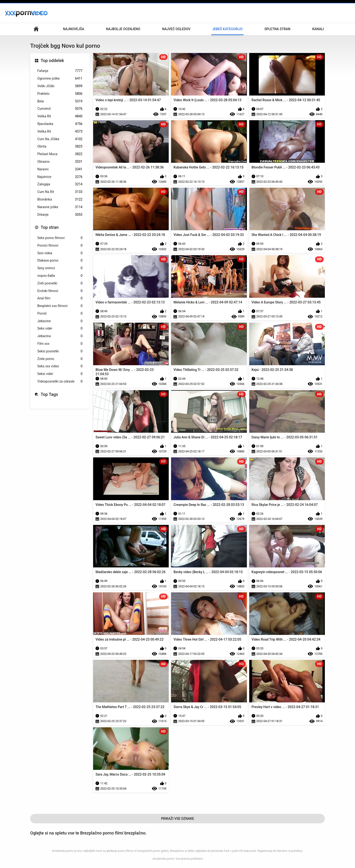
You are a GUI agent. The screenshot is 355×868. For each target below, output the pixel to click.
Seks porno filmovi (60, 238)
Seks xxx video (60, 366)
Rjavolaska (60, 124)
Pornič (60, 314)
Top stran (50, 227)
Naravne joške (60, 207)
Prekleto (60, 94)
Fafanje (60, 71)
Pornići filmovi (60, 246)
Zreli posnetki (60, 283)
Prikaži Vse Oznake (178, 819)
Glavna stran (36, 29)
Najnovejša (74, 29)
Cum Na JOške (60, 139)
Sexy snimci (60, 268)
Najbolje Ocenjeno (123, 29)
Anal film (60, 298)
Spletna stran (277, 29)
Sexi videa (60, 253)
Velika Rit (60, 116)
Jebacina (60, 336)
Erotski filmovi (60, 291)
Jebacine (60, 321)
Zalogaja (60, 184)
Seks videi (60, 328)
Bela (60, 101)
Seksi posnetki (60, 351)
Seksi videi (60, 374)
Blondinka (60, 199)
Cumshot (60, 109)
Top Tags (49, 394)
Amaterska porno (163, 859)
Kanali (318, 29)
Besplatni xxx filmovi (60, 306)
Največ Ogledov (176, 29)
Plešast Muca (60, 154)
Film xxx (60, 344)
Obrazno (60, 162)
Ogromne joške (60, 79)
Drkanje (60, 215)
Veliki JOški (60, 86)
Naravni (60, 169)
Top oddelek (52, 60)
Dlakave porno (60, 261)
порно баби (60, 276)
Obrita (60, 146)
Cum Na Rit (60, 192)
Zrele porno (60, 359)
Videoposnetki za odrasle (60, 381)
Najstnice (60, 177)
